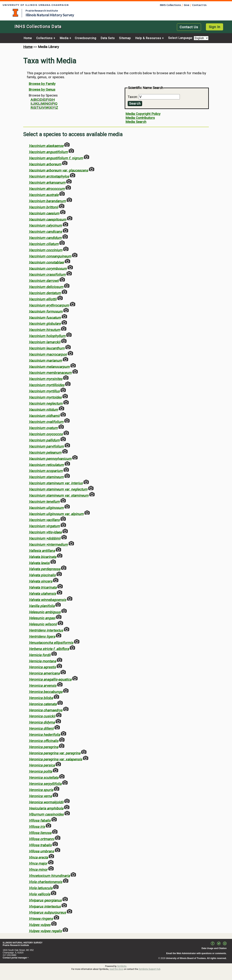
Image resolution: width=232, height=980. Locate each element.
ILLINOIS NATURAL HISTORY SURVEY (23, 943)
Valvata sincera (40, 581)
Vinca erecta (38, 857)
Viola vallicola (39, 894)
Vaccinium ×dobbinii (45, 538)
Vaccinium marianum (45, 360)
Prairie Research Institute (42, 11)
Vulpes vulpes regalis (45, 931)
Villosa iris (37, 827)
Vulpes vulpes (40, 925)
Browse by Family (42, 84)
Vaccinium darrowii (44, 281)
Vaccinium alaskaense (46, 146)
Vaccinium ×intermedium (48, 545)
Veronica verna (40, 796)
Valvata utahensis (42, 594)
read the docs (116, 969)
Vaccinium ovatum (43, 428)
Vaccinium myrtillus (44, 391)
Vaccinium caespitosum (47, 219)
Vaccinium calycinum (45, 226)
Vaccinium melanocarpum (49, 367)
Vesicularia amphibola (46, 808)
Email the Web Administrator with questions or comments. (196, 953)
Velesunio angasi (42, 618)
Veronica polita (40, 771)
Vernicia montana (42, 661)
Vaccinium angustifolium (48, 152)
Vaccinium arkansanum (47, 183)
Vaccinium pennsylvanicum (50, 459)
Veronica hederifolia (44, 735)
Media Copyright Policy (143, 114)
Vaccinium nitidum (43, 410)
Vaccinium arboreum (45, 164)
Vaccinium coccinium (45, 250)
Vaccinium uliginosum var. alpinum (56, 514)
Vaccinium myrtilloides (46, 385)
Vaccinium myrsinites (45, 379)
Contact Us (199, 5)
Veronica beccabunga (45, 692)
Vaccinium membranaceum (50, 373)
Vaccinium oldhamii (44, 416)
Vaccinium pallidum (44, 440)
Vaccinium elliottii (43, 299)
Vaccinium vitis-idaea (45, 532)
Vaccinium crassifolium (47, 275)
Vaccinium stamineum (46, 477)
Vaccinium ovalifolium (46, 422)
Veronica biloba (41, 698)
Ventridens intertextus (46, 630)
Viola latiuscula (41, 888)
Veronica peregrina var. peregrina (54, 753)
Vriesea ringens (41, 919)
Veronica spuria (41, 790)
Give (187, 5)
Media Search (136, 122)
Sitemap (125, 38)
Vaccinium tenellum (44, 502)
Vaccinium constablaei (46, 262)
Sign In (215, 27)
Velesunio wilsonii (43, 624)
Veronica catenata (43, 704)
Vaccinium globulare (45, 324)
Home (28, 38)
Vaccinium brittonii (43, 207)
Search (135, 103)
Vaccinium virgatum (44, 526)
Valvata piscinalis (42, 575)
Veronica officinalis (43, 741)
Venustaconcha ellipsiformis (51, 643)
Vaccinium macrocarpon (48, 354)
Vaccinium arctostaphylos (49, 176)
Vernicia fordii (40, 655)
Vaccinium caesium (44, 213)
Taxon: (133, 97)
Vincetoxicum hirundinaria (49, 876)
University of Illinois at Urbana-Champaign (15, 13)
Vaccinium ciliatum (44, 244)
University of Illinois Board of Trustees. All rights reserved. (196, 958)
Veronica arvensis (43, 686)
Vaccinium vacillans (44, 520)
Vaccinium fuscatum (45, 318)
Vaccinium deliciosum (46, 287)
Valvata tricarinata (43, 588)
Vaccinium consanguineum (50, 256)
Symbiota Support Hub (149, 969)
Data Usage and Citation (214, 948)
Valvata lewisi (39, 563)
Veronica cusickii (42, 716)
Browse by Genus (42, 90)
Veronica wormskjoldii (46, 802)
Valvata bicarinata (42, 557)
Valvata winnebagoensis (47, 600)
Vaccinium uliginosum (46, 508)
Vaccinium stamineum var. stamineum (59, 496)
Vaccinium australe (44, 195)
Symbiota (122, 966)
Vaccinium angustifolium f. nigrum (56, 158)
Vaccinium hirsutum (44, 330)
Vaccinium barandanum (47, 201)
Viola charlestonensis (45, 882)
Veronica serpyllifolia (45, 784)
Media (64, 38)
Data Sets (108, 38)
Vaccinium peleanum (45, 453)
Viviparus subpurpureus (47, 913)
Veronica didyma (42, 722)
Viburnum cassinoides (46, 814)
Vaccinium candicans (45, 232)
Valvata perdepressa (44, 569)
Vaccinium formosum (46, 311)
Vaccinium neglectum (46, 404)
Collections (44, 38)
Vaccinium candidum (45, 238)
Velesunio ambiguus (45, 612)
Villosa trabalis (40, 845)
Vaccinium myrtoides (45, 397)
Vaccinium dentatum (45, 293)
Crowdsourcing (86, 38)
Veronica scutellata (43, 778)
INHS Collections (170, 5)
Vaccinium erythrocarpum (49, 305)
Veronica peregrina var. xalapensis (55, 759)
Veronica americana (44, 673)
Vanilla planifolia (42, 606)
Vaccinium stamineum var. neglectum (58, 489)
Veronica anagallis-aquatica (50, 679)
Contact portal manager (15, 958)
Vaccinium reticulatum (46, 465)
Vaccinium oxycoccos (46, 434)
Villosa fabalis (40, 821)
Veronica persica (42, 765)
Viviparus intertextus (45, 906)
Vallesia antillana (42, 551)
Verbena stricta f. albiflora (49, 649)
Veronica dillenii (41, 729)
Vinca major (38, 863)
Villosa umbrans (41, 851)
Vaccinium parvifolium (46, 446)
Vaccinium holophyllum (47, 336)
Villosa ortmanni (41, 839)
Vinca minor (38, 870)
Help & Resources (148, 38)
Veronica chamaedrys (45, 710)
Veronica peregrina (43, 747)
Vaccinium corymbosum (48, 268)
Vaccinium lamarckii (44, 342)
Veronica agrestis (42, 667)
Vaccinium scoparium (46, 471)
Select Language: (181, 38)
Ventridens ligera (42, 637)
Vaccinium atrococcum (47, 189)
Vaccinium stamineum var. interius (56, 483)
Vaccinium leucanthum (47, 348)
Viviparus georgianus (45, 900)
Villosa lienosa (40, 833)
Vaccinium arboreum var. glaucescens (58, 170)
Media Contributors (140, 118)
